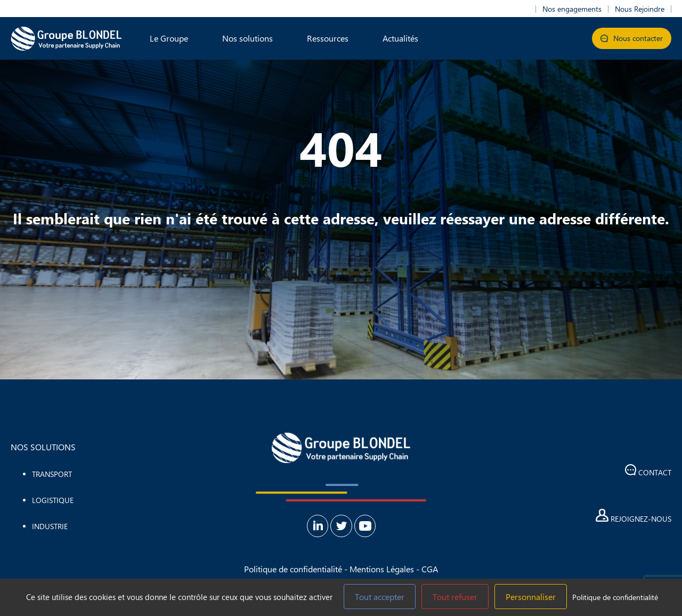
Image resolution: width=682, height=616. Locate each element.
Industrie (50, 526)
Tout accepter (380, 597)
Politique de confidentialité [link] (615, 597)
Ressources (328, 38)
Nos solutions (247, 38)
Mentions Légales (382, 569)
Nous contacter (632, 38)
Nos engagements (572, 9)
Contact (648, 471)
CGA (430, 569)
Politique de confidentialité (293, 569)
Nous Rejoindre (640, 9)
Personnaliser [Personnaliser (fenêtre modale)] (531, 597)
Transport (52, 474)
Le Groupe (169, 38)
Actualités (400, 38)
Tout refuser (455, 597)
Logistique (53, 500)
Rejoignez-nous (634, 516)
